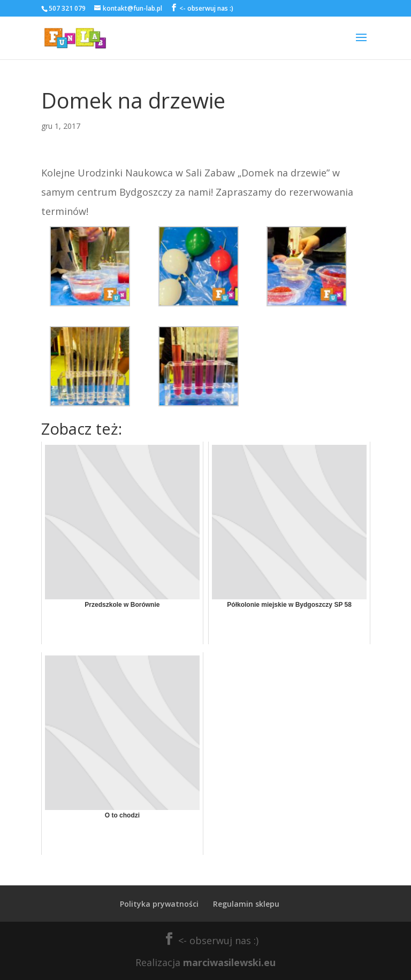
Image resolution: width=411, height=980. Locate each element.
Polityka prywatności (159, 904)
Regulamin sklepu (246, 904)
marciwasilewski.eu (229, 962)
